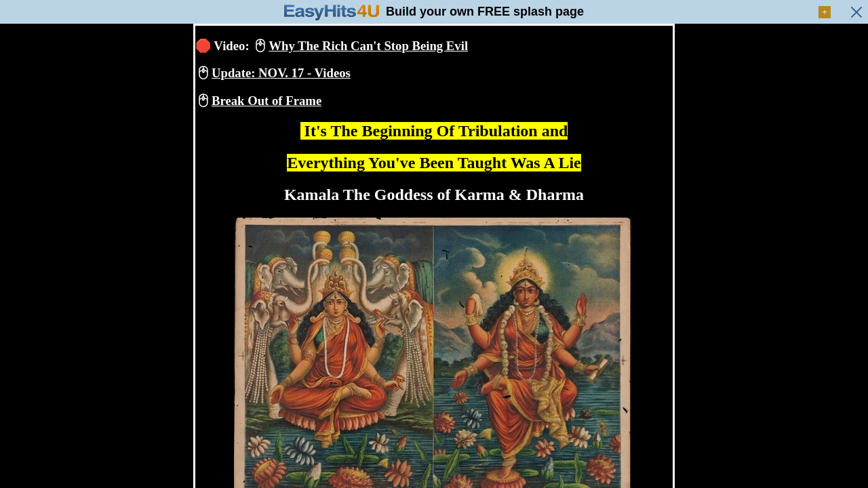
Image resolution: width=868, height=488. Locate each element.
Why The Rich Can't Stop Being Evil (368, 46)
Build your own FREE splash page (485, 12)
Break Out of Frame (267, 101)
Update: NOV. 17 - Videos (281, 73)
